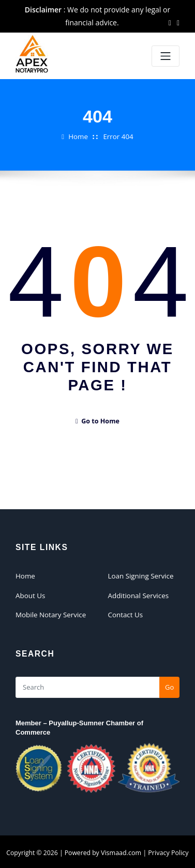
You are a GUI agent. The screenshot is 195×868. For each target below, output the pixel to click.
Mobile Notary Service (50, 613)
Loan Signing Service (140, 575)
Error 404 (118, 136)
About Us (30, 595)
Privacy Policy (168, 851)
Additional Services (138, 595)
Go (169, 685)
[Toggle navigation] (166, 56)
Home (79, 136)
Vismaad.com (122, 851)
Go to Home (97, 421)
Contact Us (125, 613)
